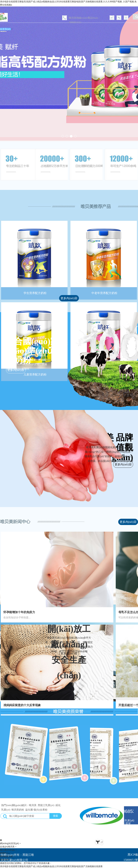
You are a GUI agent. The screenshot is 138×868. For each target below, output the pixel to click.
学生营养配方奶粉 (35, 293)
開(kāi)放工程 (7, 856)
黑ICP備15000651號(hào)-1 (131, 860)
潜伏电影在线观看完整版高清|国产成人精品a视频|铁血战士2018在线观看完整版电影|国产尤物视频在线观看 (51, 866)
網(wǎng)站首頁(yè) (10, 843)
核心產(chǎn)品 (8, 850)
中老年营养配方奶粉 (104, 293)
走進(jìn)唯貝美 (8, 847)
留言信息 (5, 860)
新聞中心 (5, 853)
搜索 (56, 816)
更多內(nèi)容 (69, 298)
